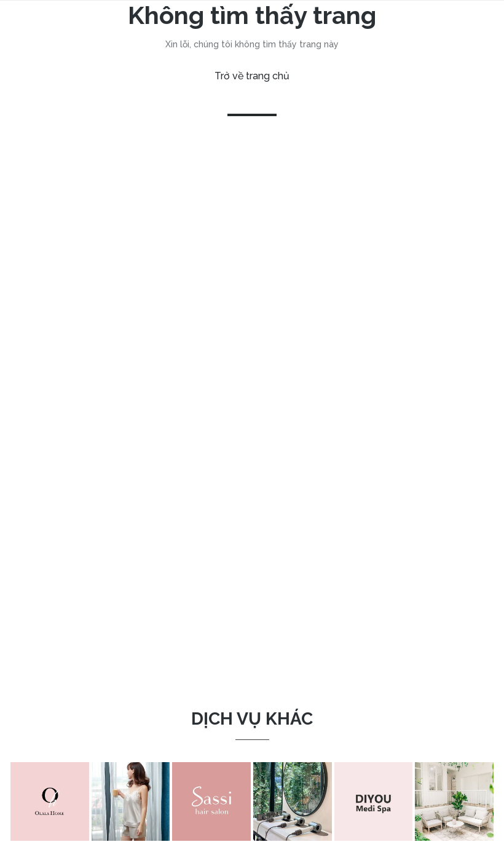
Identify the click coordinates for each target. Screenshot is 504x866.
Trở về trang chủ (252, 76)
